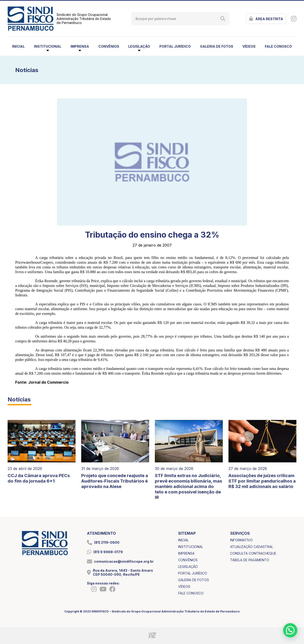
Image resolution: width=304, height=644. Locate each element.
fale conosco (278, 46)
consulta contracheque (253, 553)
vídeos (249, 46)
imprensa (186, 553)
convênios (109, 46)
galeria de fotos (217, 46)
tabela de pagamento (250, 560)
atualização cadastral (252, 547)
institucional (191, 547)
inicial (18, 46)
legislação (188, 567)
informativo (241, 540)
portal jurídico (175, 46)
